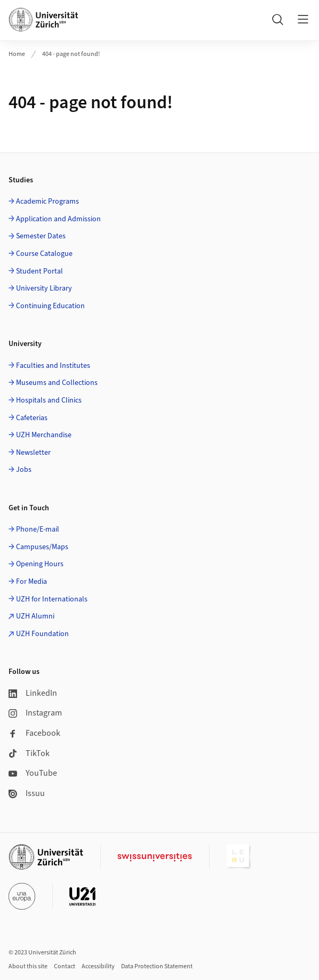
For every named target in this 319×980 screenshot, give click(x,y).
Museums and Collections (57, 383)
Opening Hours (40, 564)
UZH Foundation (42, 634)
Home (17, 54)
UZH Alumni (35, 616)
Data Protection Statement (157, 966)
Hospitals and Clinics (49, 400)
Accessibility (98, 966)
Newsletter (33, 453)
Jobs (24, 470)
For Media (31, 582)
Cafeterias (32, 418)
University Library (44, 288)
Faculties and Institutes (53, 366)
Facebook (34, 733)
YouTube (33, 773)
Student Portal (39, 271)
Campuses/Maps (42, 547)
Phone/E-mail (38, 529)
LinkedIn (33, 693)
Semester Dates (41, 236)
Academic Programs (47, 202)
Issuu (27, 793)
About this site (28, 966)
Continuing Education (50, 306)
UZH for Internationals (52, 599)
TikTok (29, 753)
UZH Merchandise (44, 435)
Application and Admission (58, 219)
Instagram (35, 713)
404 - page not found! (71, 54)
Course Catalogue (44, 254)
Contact (65, 966)
